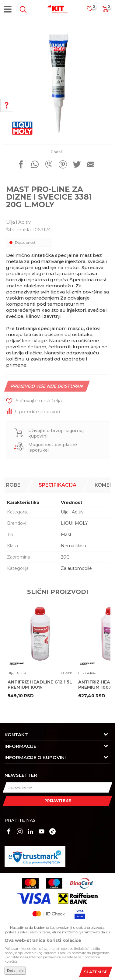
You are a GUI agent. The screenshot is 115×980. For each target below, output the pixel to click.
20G (65, 557)
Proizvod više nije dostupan (47, 386)
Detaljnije (15, 970)
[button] (22, 9)
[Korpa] (105, 11)
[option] (57, 83)
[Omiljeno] (93, 11)
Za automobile (76, 568)
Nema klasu (73, 546)
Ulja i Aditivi (19, 222)
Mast (66, 534)
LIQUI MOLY (74, 523)
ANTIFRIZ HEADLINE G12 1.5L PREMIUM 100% (40, 685)
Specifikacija (57, 485)
